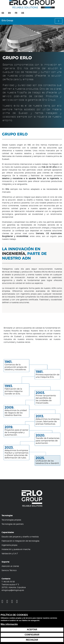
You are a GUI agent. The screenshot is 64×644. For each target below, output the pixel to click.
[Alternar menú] (59, 21)
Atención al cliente (10, 566)
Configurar (32, 635)
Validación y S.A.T (10, 553)
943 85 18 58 (9, 582)
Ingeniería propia (9, 545)
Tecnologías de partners (13, 524)
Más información (9, 624)
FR (16, 13)
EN (9, 13)
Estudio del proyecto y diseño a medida (20, 537)
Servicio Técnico (9, 570)
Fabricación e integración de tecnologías (20, 541)
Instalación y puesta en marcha (16, 549)
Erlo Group (7, 20)
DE (23, 13)
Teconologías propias (11, 520)
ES (3, 13)
